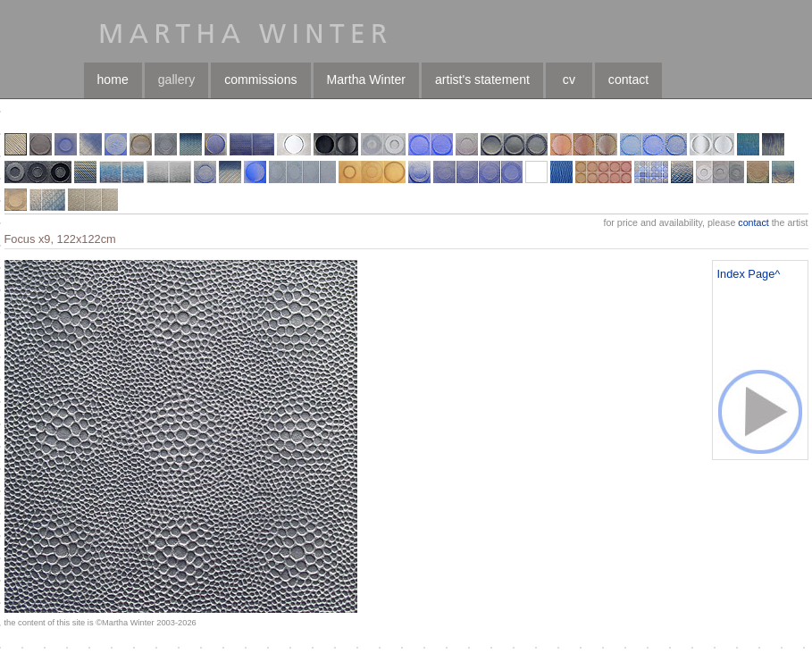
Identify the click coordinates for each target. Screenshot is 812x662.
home (113, 80)
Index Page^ (749, 274)
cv (569, 80)
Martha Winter (366, 80)
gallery (176, 80)
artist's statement (482, 80)
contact (628, 80)
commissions (260, 80)
